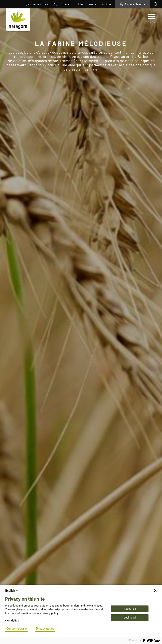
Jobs (80, 4)
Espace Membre (135, 4)
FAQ (55, 4)
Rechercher (157, 4)
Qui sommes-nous (37, 4)
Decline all (130, 618)
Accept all (130, 609)
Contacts (67, 4)
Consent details (17, 629)
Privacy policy (45, 629)
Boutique (106, 4)
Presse (92, 4)
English (12, 591)
